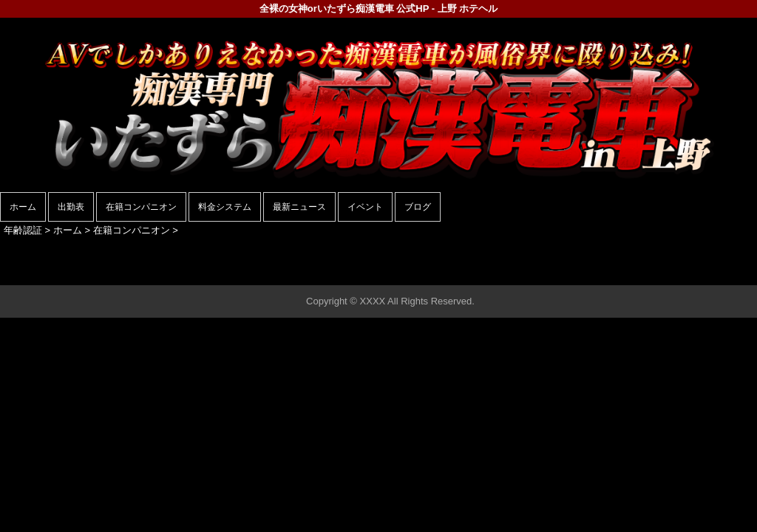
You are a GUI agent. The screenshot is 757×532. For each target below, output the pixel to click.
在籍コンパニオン (141, 207)
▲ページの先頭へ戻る (702, 272)
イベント (365, 207)
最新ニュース (299, 207)
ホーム (23, 207)
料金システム (225, 207)
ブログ (418, 207)
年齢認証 (23, 230)
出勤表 (71, 207)
